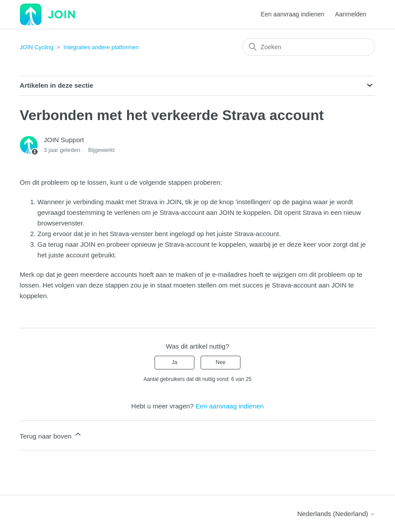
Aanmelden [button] (351, 14)
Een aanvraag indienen (292, 14)
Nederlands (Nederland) (336, 514)
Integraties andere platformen (101, 47)
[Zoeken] (309, 47)
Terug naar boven (51, 435)
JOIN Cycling (37, 47)
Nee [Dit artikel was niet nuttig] (221, 362)
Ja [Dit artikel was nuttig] (175, 362)
